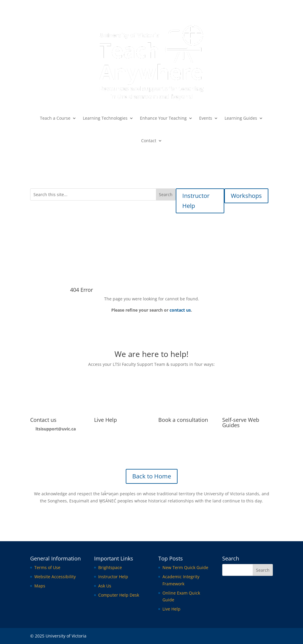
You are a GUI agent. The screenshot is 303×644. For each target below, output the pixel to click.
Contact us (43, 420)
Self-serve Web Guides (241, 422)
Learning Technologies (105, 118)
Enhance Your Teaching (163, 118)
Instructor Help (196, 201)
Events (206, 118)
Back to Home (152, 476)
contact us (180, 310)
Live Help (105, 420)
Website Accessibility (55, 577)
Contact (149, 141)
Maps (40, 586)
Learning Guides (241, 118)
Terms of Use (47, 567)
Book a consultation (183, 420)
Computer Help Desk (119, 595)
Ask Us (105, 586)
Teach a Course (55, 118)
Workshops (246, 196)
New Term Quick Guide (185, 567)
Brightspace (110, 567)
